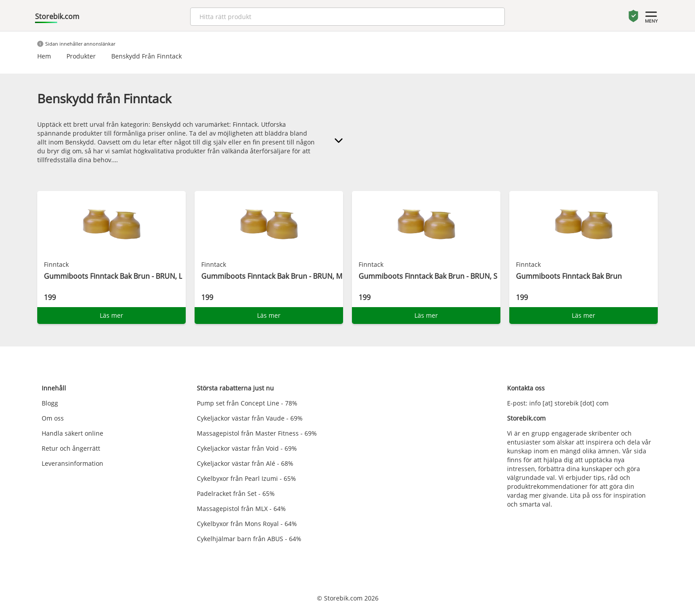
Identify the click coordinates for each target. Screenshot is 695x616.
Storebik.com (57, 16)
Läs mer (111, 315)
